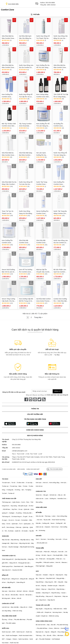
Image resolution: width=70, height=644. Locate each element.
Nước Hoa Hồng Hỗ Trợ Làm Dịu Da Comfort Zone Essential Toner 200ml (26, 183)
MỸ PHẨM (39, 513)
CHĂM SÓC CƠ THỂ (8, 604)
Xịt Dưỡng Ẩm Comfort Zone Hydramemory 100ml (60, 125)
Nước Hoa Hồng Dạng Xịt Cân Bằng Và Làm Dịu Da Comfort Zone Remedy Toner (25, 212)
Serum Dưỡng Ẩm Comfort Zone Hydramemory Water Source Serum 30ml (43, 212)
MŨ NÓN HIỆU (6, 588)
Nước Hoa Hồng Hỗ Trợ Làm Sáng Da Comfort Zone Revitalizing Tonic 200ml (60, 154)
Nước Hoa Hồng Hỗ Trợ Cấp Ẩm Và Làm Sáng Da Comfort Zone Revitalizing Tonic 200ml (26, 96)
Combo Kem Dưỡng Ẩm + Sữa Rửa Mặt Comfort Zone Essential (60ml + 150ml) (60, 300)
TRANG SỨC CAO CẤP (43, 605)
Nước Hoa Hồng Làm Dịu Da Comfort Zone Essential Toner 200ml (26, 67)
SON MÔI (39, 536)
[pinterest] (35, 399)
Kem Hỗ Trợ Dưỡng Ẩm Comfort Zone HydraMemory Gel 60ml (26, 271)
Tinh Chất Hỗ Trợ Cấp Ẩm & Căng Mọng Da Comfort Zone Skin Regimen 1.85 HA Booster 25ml (61, 96)
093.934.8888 (50, 3)
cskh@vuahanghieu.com (20, 451)
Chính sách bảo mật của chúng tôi (57, 395)
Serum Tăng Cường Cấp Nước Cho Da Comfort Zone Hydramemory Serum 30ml (9, 300)
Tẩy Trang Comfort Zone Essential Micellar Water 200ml (26, 125)
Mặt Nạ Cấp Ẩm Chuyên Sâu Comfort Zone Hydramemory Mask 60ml (43, 271)
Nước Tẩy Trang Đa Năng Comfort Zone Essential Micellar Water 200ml (60, 212)
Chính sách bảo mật (33, 469)
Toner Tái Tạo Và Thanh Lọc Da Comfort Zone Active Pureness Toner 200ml (9, 212)
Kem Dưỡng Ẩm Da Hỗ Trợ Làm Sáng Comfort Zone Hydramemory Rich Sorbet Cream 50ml (43, 67)
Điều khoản (21, 469)
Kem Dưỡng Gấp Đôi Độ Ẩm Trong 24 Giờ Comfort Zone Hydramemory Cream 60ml (26, 300)
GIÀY (37, 571)
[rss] (44, 399)
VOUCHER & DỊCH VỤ (9, 556)
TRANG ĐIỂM (40, 548)
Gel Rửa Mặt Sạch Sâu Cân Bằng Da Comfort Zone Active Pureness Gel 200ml (26, 37)
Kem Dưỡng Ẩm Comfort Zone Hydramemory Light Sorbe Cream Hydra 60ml (8, 96)
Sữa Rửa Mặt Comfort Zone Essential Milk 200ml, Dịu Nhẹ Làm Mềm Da (43, 242)
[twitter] (39, 399)
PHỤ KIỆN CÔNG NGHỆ (9, 616)
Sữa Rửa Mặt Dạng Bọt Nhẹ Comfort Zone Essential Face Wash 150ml (26, 154)
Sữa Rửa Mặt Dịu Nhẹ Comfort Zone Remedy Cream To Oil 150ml (8, 37)
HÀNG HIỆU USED (41, 507)
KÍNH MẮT (39, 479)
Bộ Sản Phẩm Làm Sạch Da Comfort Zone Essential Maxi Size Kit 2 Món (60, 271)
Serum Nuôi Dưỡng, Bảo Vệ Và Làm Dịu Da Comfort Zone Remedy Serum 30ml (9, 271)
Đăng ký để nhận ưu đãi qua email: (14, 392)
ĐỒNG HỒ (5, 575)
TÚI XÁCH (5, 479)
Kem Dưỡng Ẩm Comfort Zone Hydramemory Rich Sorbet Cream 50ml (8, 242)
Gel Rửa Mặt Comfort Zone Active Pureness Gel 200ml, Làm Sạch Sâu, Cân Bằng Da (44, 300)
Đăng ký (57, 391)
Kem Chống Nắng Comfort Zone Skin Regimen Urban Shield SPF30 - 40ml (43, 96)
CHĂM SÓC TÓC (41, 491)
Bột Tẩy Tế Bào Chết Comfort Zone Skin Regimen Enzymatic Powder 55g (9, 125)
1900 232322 (51, 5)
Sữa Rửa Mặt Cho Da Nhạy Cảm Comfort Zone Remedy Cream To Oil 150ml (9, 183)
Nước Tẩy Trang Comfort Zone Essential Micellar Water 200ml (42, 183)
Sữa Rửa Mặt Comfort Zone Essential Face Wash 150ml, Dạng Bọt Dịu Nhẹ (26, 242)
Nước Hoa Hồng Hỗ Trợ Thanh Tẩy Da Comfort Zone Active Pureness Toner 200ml (43, 37)
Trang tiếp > (38, 317)
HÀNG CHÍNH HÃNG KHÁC (44, 621)
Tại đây (57, 355)
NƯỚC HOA (6, 628)
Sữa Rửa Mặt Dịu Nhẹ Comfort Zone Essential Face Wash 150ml (61, 67)
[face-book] (26, 399)
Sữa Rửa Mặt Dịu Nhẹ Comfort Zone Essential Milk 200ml (9, 67)
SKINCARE (5, 536)
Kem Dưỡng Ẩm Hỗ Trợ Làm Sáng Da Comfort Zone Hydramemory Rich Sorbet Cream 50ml (43, 125)
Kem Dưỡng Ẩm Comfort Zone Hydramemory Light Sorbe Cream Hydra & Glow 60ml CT (60, 183)
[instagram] (31, 399)
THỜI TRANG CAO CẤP (9, 499)
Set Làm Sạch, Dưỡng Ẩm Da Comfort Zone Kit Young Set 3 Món (42, 154)
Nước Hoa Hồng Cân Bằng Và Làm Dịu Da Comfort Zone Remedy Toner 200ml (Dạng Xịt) (61, 37)
